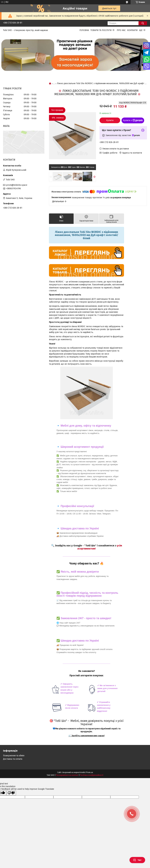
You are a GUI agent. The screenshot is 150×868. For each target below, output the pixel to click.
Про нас (121, 30)
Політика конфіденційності (92, 775)
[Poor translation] (11, 793)
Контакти (132, 30)
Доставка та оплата (13, 759)
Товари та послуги (101, 30)
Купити (110, 120)
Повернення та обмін (14, 756)
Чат (137, 860)
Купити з (133, 120)
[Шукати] (143, 23)
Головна (84, 30)
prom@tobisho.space (17, 185)
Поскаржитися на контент (67, 775)
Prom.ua (90, 772)
